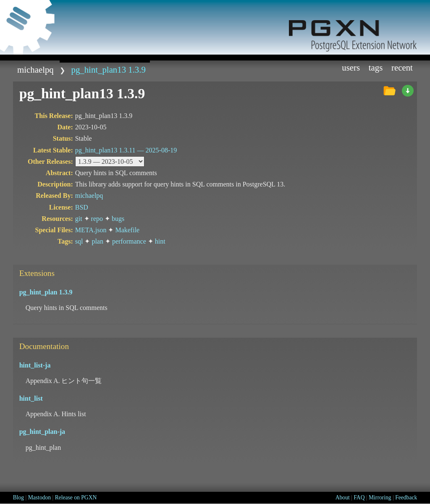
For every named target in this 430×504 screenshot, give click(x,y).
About (343, 497)
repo (97, 219)
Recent (402, 67)
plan (97, 241)
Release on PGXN (76, 497)
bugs (118, 219)
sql (79, 241)
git (79, 219)
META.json (91, 230)
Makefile (127, 230)
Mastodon (39, 497)
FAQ (359, 497)
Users (351, 67)
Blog (18, 497)
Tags (376, 67)
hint (160, 241)
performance (129, 241)
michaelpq (35, 70)
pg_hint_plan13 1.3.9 (109, 70)
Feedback (406, 497)
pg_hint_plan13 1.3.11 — (126, 150)
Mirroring (380, 497)
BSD (82, 207)
